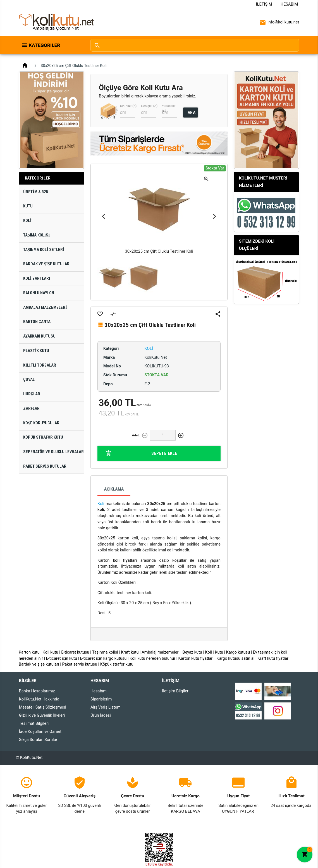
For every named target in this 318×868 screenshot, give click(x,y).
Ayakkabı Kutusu (39, 336)
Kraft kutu (130, 652)
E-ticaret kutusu (75, 652)
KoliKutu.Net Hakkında (39, 699)
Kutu (28, 206)
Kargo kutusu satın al (236, 658)
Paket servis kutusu (80, 664)
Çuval (29, 380)
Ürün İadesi (101, 715)
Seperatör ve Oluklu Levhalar (53, 452)
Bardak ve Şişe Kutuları (47, 264)
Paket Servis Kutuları (45, 466)
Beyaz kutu (192, 652)
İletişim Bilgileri (176, 691)
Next (214, 217)
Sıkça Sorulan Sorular (38, 740)
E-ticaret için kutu (62, 658)
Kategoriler (45, 45)
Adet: (136, 435)
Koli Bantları (37, 278)
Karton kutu (29, 652)
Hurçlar (32, 394)
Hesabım (289, 4)
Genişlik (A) (149, 106)
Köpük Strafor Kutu (43, 437)
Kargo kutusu (238, 652)
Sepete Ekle (141, 453)
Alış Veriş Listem (106, 707)
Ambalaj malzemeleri (161, 652)
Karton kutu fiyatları (196, 658)
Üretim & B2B (36, 192)
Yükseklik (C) (169, 108)
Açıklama (114, 489)
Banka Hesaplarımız (37, 691)
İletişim (264, 4)
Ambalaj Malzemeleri (45, 308)
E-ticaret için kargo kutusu (103, 658)
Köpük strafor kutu (117, 664)
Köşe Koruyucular (41, 423)
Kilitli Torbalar (40, 365)
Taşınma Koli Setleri (44, 250)
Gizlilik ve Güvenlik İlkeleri (42, 715)
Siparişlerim (101, 699)
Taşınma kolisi (105, 652)
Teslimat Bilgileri (34, 724)
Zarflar (31, 409)
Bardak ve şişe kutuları (39, 664)
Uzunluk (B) (128, 106)
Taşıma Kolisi (36, 235)
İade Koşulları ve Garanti (41, 732)
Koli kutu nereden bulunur (152, 658)
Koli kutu (51, 652)
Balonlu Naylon (39, 293)
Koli (27, 221)
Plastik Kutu (36, 351)
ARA (192, 113)
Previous (104, 217)
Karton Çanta (37, 322)
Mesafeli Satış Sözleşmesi (43, 707)
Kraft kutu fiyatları (273, 658)
